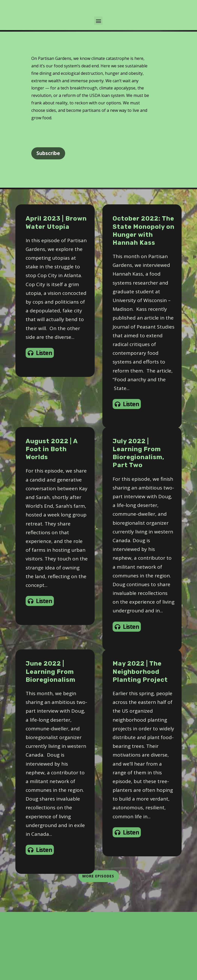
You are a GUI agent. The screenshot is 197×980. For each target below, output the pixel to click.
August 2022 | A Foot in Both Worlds (52, 518)
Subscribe (48, 222)
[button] (98, 89)
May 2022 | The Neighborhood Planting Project (140, 740)
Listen (40, 421)
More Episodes (99, 944)
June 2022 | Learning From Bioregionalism (51, 740)
